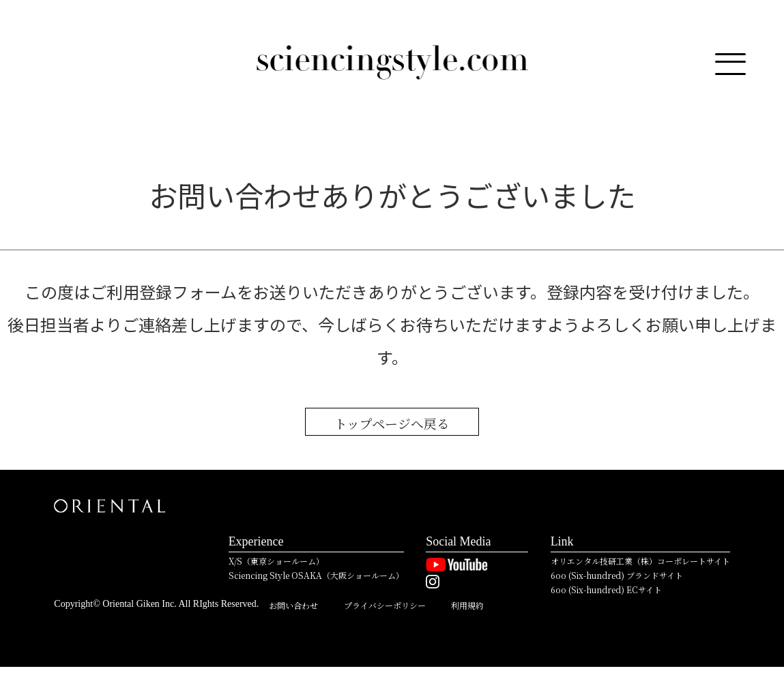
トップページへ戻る (392, 424)
